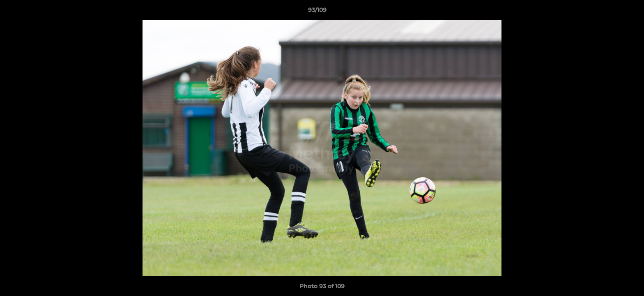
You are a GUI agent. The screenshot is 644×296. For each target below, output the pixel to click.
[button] (609, 12)
